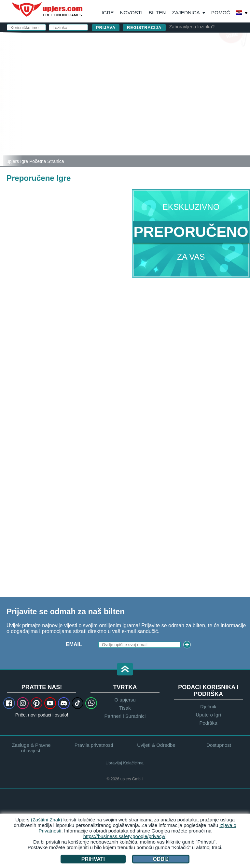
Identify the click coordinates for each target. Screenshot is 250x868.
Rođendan (125, 97)
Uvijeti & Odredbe (171, 110)
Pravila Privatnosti (140, 116)
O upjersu (125, 700)
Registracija (144, 28)
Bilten (157, 13)
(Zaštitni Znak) (47, 820)
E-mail (119, 71)
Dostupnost (219, 745)
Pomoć (221, 13)
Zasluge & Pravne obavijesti (31, 748)
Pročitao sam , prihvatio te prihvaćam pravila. (167, 113)
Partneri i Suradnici (125, 716)
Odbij (161, 859)
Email (74, 644)
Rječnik (208, 707)
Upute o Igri (208, 715)
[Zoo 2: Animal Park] (2, 99)
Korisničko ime (132, 58)
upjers (48, 9)
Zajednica (186, 13)
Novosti (131, 13)
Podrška (208, 723)
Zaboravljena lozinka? (192, 27)
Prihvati (93, 859)
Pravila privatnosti (94, 745)
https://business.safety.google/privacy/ (124, 836)
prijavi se (161, 41)
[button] (125, 670)
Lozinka (122, 84)
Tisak (125, 708)
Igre (108, 13)
